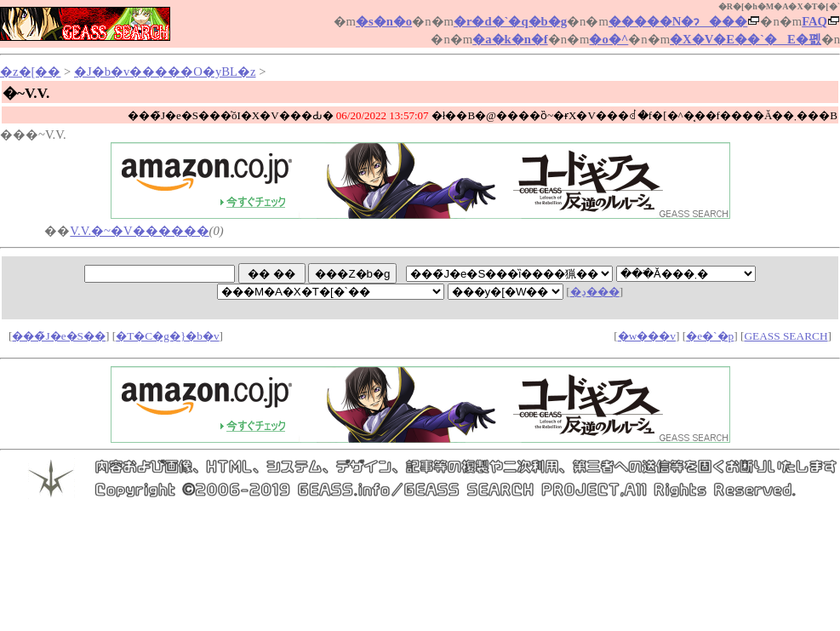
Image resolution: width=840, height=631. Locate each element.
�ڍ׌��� (595, 292)
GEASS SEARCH (786, 336)
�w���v (647, 336)
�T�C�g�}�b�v (167, 336)
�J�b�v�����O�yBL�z (165, 72)
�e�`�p (710, 336)
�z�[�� (30, 72)
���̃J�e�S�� (59, 336)
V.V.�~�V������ (139, 231)
